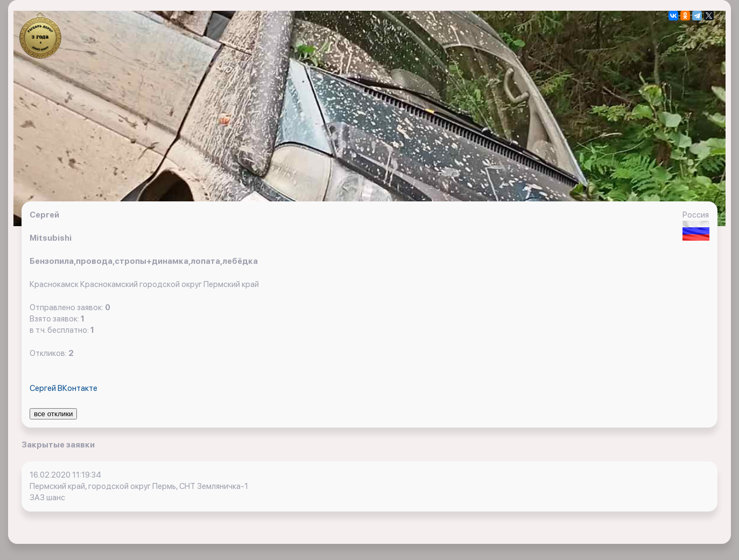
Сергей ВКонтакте (64, 388)
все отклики (53, 414)
